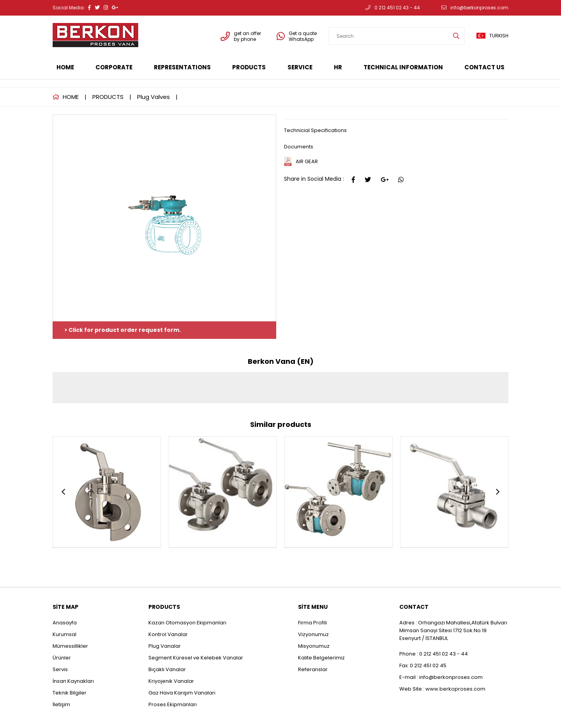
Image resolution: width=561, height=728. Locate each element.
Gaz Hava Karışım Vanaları (182, 693)
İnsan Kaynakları (73, 681)
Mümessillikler (71, 646)
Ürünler (62, 658)
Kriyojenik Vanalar (171, 681)
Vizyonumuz (313, 634)
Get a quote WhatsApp (297, 36)
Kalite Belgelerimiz (321, 658)
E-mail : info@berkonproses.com (441, 677)
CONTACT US (484, 67)
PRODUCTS (249, 67)
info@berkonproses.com (475, 8)
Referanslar (313, 669)
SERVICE (300, 67)
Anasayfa (65, 623)
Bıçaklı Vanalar (167, 669)
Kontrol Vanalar (168, 634)
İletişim (61, 704)
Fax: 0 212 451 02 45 (423, 665)
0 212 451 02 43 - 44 (393, 8)
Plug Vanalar (165, 646)
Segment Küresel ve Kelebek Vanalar (196, 658)
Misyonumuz (314, 646)
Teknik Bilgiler (70, 693)
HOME (65, 67)
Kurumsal (64, 634)
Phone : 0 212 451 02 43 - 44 (434, 654)
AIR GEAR (307, 161)
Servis (60, 669)
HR (338, 67)
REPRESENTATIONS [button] (182, 67)
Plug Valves (153, 97)
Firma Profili (312, 623)
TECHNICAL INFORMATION (403, 67)
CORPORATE (114, 67)
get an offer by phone (241, 36)
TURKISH (492, 36)
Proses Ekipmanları (173, 704)
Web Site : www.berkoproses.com (442, 689)
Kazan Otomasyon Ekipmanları (187, 623)
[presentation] (63, 492)
